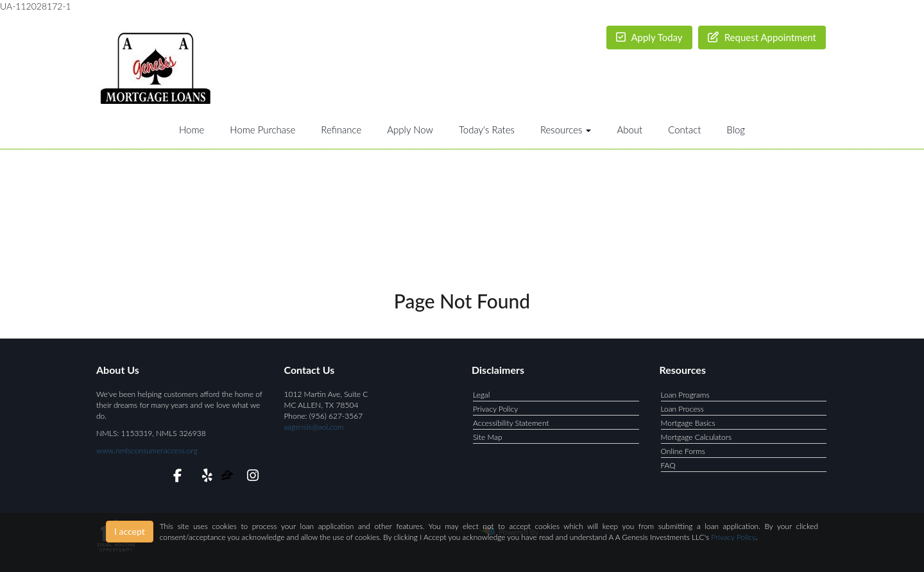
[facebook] (174, 477)
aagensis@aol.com (314, 427)
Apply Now (410, 130)
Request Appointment (762, 37)
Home (192, 130)
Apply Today (649, 37)
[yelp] (204, 477)
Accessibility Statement (511, 423)
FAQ (668, 465)
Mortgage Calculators (697, 437)
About (629, 130)
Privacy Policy (495, 409)
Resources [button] (566, 130)
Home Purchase (262, 130)
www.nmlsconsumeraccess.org (147, 450)
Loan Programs (685, 395)
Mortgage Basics (688, 423)
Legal (481, 395)
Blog (736, 130)
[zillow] (228, 477)
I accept (130, 531)
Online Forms (683, 451)
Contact (684, 130)
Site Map (488, 437)
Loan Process (682, 409)
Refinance (341, 130)
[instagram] (251, 477)
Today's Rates (487, 130)
